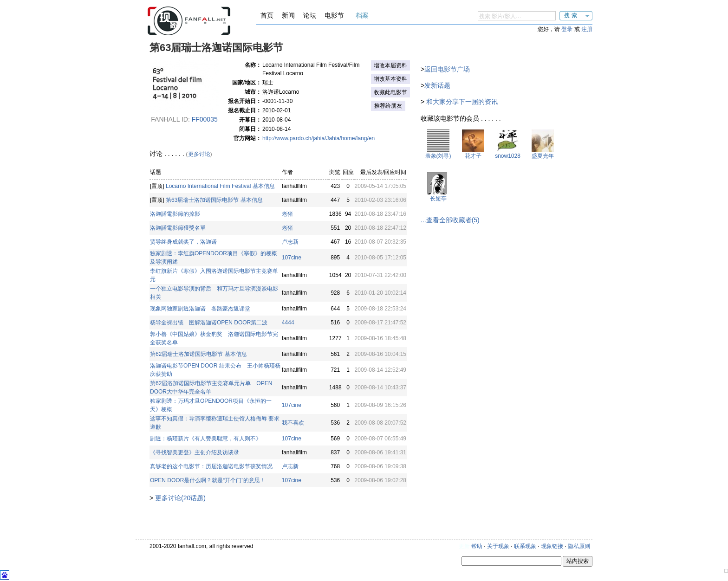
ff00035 (205, 119)
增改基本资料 (390, 79)
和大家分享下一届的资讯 (462, 102)
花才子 (473, 156)
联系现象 (525, 546)
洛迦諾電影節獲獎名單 (178, 228)
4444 (288, 323)
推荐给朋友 (388, 106)
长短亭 (438, 199)
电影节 (334, 15)
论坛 (310, 15)
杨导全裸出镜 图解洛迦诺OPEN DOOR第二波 (209, 323)
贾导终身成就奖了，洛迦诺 (183, 242)
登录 (567, 29)
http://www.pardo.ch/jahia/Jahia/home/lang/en (318, 138)
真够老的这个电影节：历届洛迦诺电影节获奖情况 (211, 466)
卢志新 (290, 242)
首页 (267, 15)
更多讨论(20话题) (180, 498)
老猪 (287, 214)
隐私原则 (579, 546)
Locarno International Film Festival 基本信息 (220, 186)
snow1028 (508, 156)
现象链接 (552, 546)
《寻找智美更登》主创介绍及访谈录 (195, 452)
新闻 (288, 15)
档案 (362, 15)
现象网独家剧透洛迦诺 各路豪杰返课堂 (200, 309)
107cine (292, 258)
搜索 (572, 15)
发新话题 (437, 85)
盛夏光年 (543, 156)
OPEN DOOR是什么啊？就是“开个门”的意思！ (208, 480)
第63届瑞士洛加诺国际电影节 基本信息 (214, 200)
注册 (587, 29)
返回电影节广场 (447, 69)
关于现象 (498, 546)
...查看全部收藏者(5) (450, 220)
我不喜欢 (293, 423)
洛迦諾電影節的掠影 (175, 214)
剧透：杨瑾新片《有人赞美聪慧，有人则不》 (206, 439)
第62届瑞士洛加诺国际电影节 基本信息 (198, 354)
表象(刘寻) (438, 156)
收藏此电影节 (390, 92)
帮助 (477, 546)
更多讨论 (199, 154)
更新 (464, 546)
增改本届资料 (390, 65)
